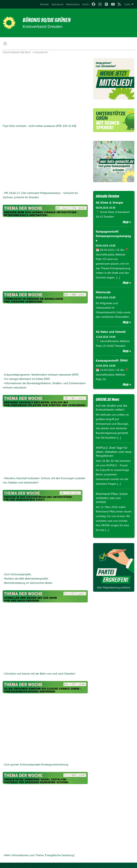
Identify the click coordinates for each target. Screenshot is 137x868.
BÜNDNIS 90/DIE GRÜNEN (47, 20)
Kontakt (44, 4)
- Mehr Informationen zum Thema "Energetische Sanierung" (39, 855)
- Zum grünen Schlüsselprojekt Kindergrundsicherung (35, 764)
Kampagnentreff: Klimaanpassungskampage (113, 236)
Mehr (126, 222)
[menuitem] (44, 4)
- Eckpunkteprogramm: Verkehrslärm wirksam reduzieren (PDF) (41, 375)
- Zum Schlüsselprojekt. (17, 574)
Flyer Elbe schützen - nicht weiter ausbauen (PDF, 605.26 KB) (39, 126)
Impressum (57, 4)
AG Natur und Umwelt (111, 332)
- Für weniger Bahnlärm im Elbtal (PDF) (26, 379)
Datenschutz (73, 4)
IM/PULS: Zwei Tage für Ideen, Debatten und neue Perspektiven (114, 452)
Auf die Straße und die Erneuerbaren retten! (111, 408)
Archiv (86, 4)
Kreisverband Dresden (17, 52)
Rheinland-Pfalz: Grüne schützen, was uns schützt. (112, 498)
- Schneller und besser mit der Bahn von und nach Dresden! (39, 674)
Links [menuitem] (127, 4)
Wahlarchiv (41, 52)
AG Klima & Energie (109, 202)
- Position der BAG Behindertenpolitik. (26, 578)
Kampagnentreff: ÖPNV (112, 360)
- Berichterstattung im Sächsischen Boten (28, 583)
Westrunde (103, 292)
